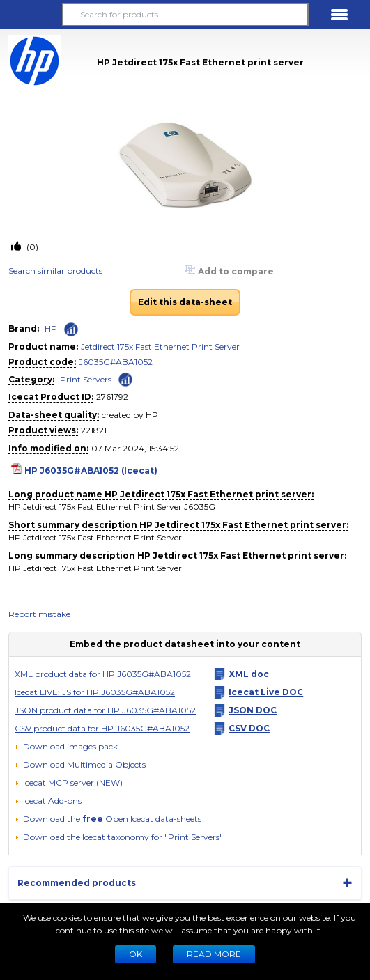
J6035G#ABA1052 (116, 362)
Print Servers (86, 379)
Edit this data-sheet (185, 302)
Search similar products (55, 271)
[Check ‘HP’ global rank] (71, 329)
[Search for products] (185, 15)
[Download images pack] (66, 747)
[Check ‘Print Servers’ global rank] (125, 379)
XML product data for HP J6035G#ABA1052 (103, 674)
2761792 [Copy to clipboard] (112, 397)
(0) (31, 247)
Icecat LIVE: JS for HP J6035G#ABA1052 (95, 692)
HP (51, 328)
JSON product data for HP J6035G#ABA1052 (105, 710)
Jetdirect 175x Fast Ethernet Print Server (160, 347)
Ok (136, 954)
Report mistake (39, 614)
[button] (31, 15)
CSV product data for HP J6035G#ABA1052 (102, 728)
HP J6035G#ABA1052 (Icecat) (91, 470)
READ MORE (214, 954)
